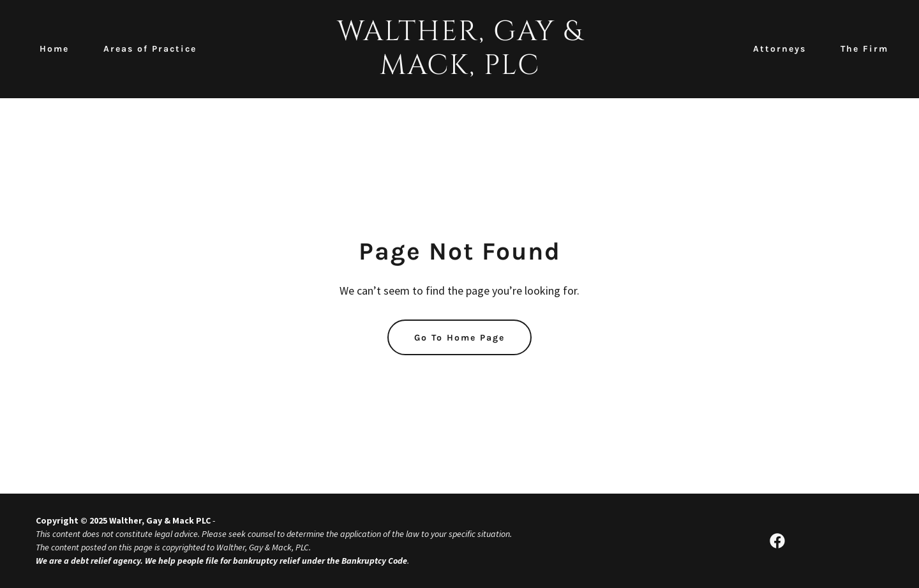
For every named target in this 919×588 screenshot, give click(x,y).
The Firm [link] (864, 49)
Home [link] (54, 49)
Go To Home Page (459, 338)
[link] (459, 70)
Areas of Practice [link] (150, 49)
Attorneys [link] (780, 49)
